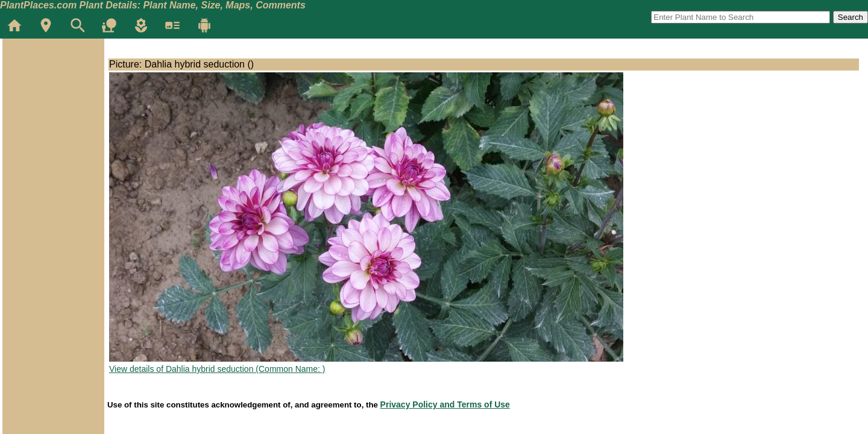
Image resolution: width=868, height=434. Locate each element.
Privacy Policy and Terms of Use (445, 404)
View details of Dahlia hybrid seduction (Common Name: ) (217, 369)
